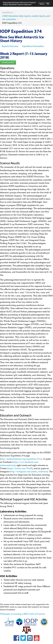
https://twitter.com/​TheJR (20, 469)
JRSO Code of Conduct (34, 614)
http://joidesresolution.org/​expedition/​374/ (21, 459)
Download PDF (8, 62)
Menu (42, 4)
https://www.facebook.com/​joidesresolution (19, 464)
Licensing (17, 614)
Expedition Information (33, 46)
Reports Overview (10, 46)
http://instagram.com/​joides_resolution (29, 472)
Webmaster (5, 614)
